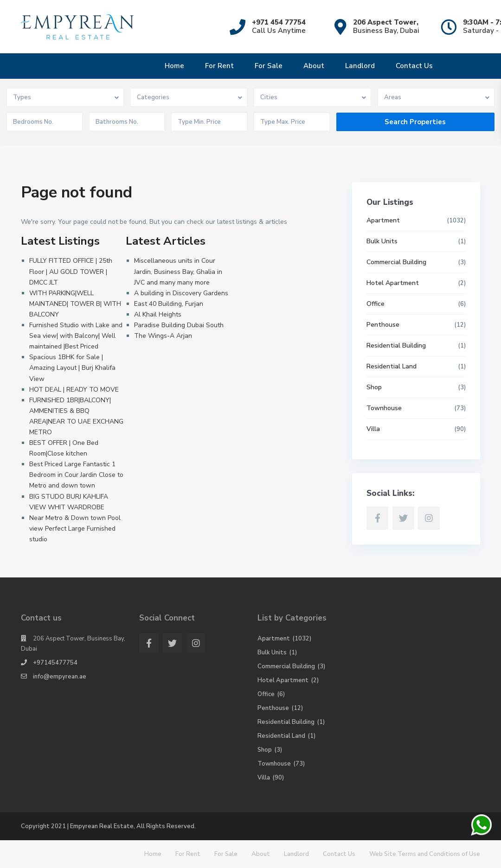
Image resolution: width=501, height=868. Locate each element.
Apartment (383, 220)
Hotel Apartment (393, 283)
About (314, 66)
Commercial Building (396, 262)
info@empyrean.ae (60, 677)
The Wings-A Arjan (163, 336)
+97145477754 (55, 663)
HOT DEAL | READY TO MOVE (74, 390)
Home (174, 66)
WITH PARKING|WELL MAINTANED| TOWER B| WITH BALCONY (75, 304)
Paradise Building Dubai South (179, 325)
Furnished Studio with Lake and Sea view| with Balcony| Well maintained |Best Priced (76, 336)
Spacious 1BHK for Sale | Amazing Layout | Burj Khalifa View (72, 368)
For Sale (269, 66)
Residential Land (392, 366)
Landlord (360, 66)
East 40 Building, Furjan (169, 304)
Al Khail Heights (158, 314)
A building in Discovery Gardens (181, 293)
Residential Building (396, 345)
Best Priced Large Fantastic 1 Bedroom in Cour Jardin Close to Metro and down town (76, 475)
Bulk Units (382, 241)
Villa (373, 429)
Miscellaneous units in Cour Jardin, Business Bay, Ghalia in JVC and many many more (178, 271)
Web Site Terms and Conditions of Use (425, 854)
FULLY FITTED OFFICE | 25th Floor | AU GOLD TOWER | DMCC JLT (71, 271)
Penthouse (383, 325)
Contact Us (414, 66)
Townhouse (384, 408)
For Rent (219, 66)
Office (376, 304)
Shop (374, 387)
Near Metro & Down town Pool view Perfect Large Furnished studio (75, 529)
